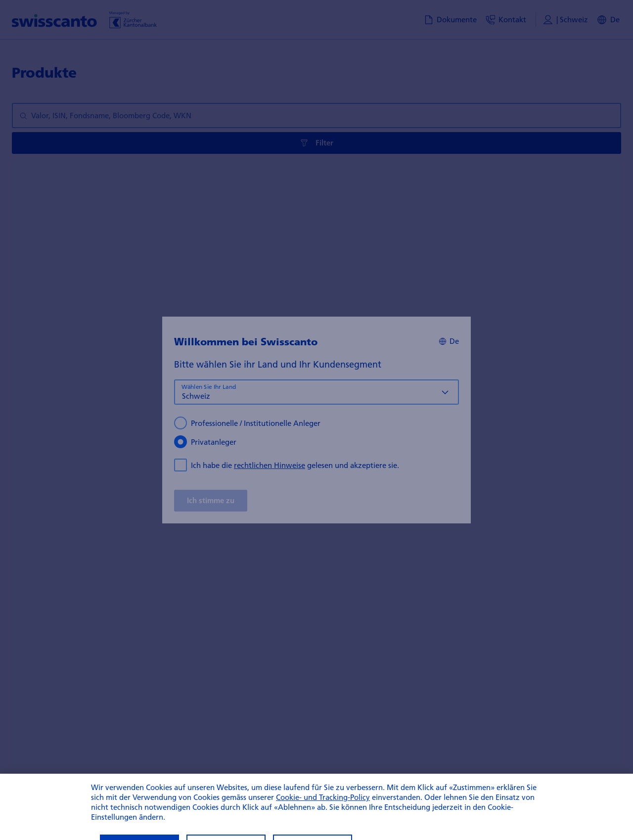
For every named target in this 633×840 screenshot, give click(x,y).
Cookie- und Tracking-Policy (323, 809)
